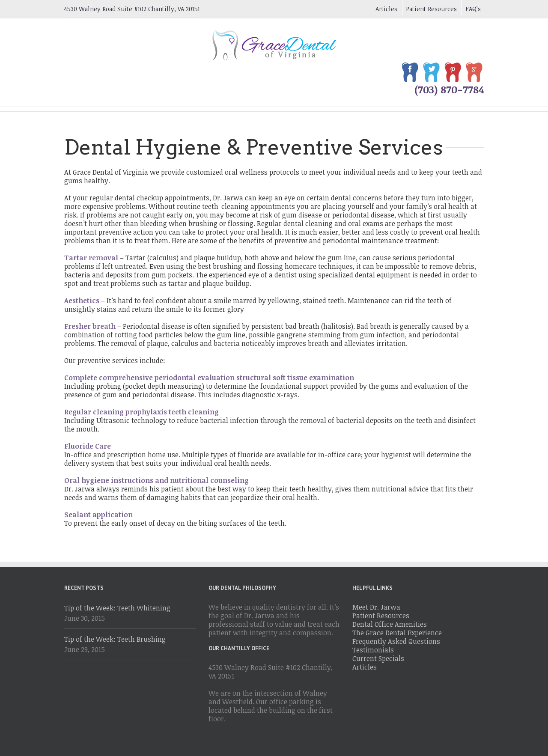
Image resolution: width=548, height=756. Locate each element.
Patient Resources (431, 9)
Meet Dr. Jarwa (376, 607)
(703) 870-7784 (449, 89)
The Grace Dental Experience (397, 633)
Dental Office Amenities (390, 624)
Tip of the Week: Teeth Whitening (117, 608)
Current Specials (378, 658)
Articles (386, 9)
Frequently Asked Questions (396, 641)
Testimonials (373, 650)
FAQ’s (473, 9)
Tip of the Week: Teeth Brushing (115, 639)
